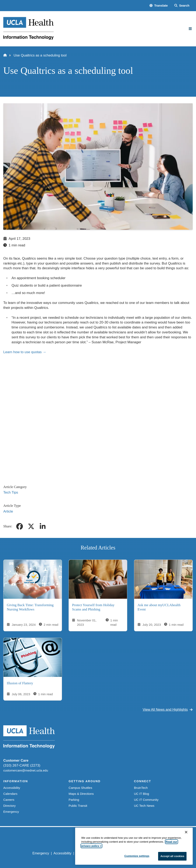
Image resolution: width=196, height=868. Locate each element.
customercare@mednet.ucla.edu (26, 770)
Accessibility (12, 788)
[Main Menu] (190, 29)
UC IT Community (146, 800)
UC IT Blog (142, 794)
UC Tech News (144, 806)
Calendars (10, 794)
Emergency (11, 812)
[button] (159, 5)
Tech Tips (11, 492)
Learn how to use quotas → (25, 352)
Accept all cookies (172, 856)
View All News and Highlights (168, 710)
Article (8, 511)
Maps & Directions (81, 794)
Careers (9, 800)
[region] (134, 846)
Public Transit (78, 806)
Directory (9, 806)
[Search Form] (182, 5)
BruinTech (141, 788)
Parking (74, 800)
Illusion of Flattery (20, 683)
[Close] (186, 832)
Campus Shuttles (80, 788)
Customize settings (137, 856)
